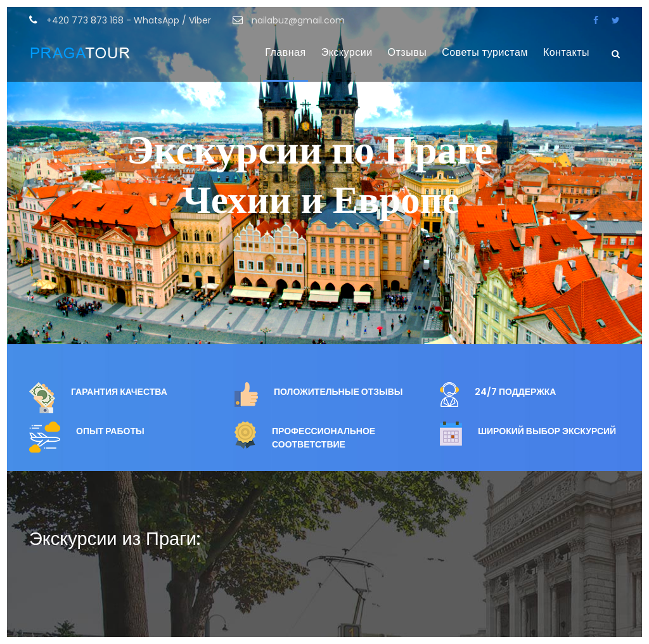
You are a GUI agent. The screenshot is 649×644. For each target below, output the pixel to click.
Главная (285, 52)
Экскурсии (347, 52)
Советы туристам (485, 52)
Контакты (566, 52)
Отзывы (408, 52)
